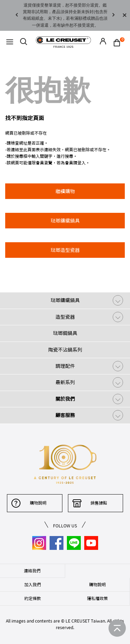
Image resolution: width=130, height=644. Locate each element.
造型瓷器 (65, 317)
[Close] (124, 15)
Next (113, 15)
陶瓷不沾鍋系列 (65, 350)
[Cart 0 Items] (119, 42)
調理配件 (65, 366)
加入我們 (33, 584)
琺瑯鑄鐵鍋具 (65, 300)
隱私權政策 (97, 598)
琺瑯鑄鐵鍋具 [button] (65, 221)
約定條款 (33, 598)
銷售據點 (99, 503)
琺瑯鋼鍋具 (65, 333)
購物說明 (38, 503)
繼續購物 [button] (65, 191)
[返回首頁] (117, 628)
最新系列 (65, 382)
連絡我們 (32, 571)
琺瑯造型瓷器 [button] (65, 250)
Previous (17, 15)
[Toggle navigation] (10, 42)
